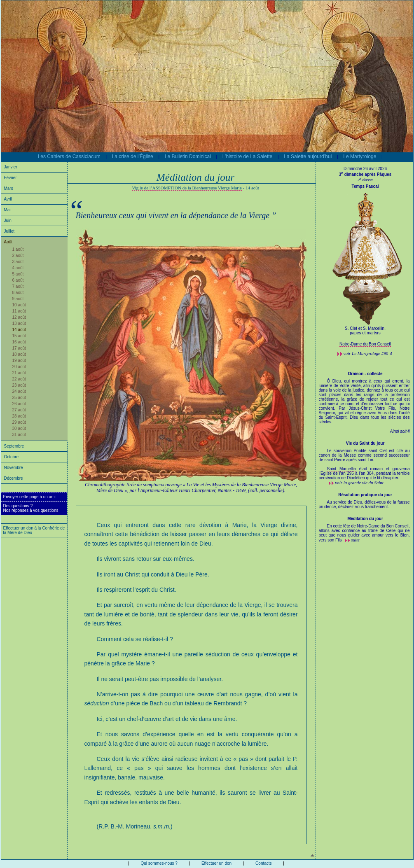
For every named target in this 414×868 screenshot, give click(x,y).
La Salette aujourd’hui (308, 156)
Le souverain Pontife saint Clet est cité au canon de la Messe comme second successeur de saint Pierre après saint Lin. (364, 457)
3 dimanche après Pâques (365, 174)
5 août (18, 274)
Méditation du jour (365, 519)
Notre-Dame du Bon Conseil (365, 344)
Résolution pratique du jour (365, 495)
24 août (19, 391)
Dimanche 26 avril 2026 (365, 169)
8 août (18, 293)
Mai (7, 210)
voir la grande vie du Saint (359, 483)
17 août (19, 348)
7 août (18, 286)
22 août (19, 379)
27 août (19, 410)
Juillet (9, 231)
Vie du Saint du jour (365, 443)
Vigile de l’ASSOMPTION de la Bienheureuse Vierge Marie (187, 188)
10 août (19, 305)
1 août (18, 249)
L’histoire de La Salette (247, 156)
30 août (19, 428)
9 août (18, 299)
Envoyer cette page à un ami (29, 497)
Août (8, 242)
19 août (19, 360)
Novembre (14, 468)
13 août (19, 323)
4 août (18, 268)
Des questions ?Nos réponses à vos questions (31, 508)
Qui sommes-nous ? (159, 863)
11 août (19, 311)
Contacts (263, 863)
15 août (19, 336)
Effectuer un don (216, 863)
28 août (19, 416)
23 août (19, 385)
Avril (8, 199)
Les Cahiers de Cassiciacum (69, 156)
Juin (8, 220)
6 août (18, 280)
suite (355, 540)
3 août (18, 262)
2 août (18, 255)
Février (11, 178)
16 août (19, 342)
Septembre (14, 446)
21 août (19, 373)
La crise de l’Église (133, 156)
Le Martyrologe (360, 156)
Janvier (11, 167)
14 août (19, 330)
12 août (19, 317)
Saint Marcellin (342, 469)
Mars (9, 188)
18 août (19, 354)
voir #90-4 (368, 353)
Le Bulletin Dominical (188, 156)
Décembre (14, 478)
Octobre (12, 457)
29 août (19, 422)
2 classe (365, 180)
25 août (19, 398)
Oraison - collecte (365, 374)
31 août (19, 435)
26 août (19, 404)
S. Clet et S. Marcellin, (365, 328)
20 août (19, 367)
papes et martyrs (365, 333)
